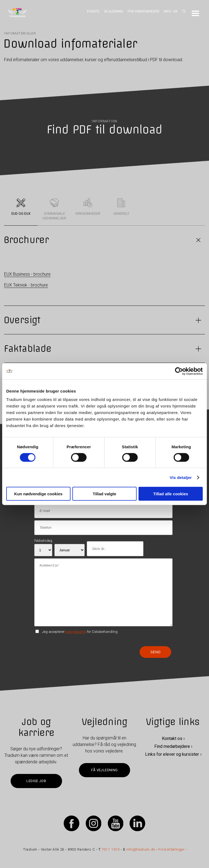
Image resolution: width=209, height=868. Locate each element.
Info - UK (171, 11)
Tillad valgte (104, 494)
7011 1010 (111, 849)
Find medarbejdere (172, 746)
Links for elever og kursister (172, 754)
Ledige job (36, 781)
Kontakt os (172, 738)
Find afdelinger (171, 849)
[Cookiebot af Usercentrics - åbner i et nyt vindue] (179, 371)
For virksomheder (143, 11)
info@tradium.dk (141, 849)
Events (93, 11)
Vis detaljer (181, 477)
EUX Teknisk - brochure (26, 285)
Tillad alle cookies (171, 494)
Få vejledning (104, 770)
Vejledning (113, 11)
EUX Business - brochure (27, 274)
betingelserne (76, 632)
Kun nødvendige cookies (38, 494)
